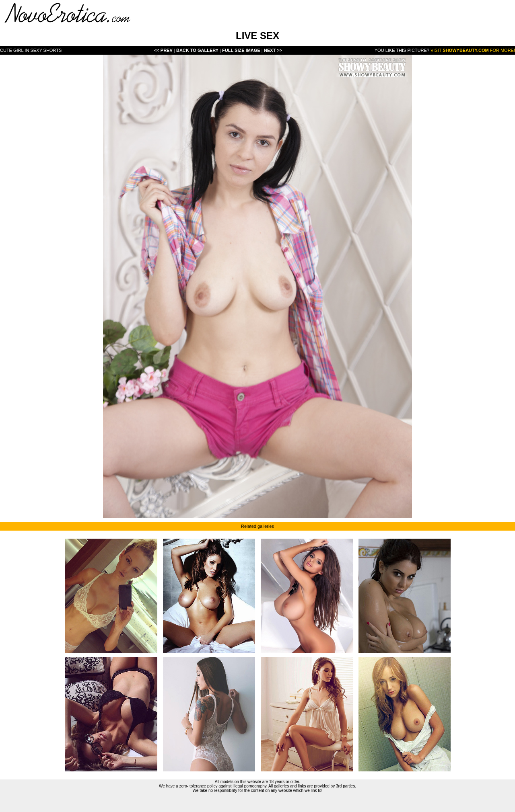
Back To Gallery (198, 50)
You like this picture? (402, 50)
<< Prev (163, 50)
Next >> (273, 50)
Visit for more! (473, 50)
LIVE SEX (257, 36)
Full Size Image (242, 50)
